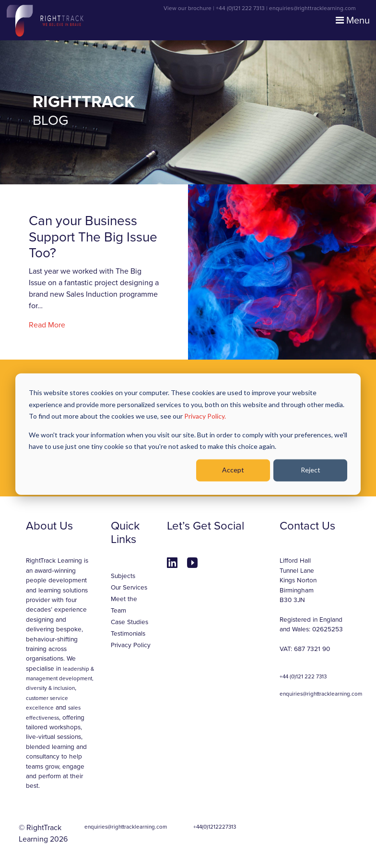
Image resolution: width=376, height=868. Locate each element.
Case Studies (129, 622)
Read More (47, 325)
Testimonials (128, 634)
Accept (233, 470)
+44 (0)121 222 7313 (240, 8)
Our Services (129, 588)
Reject (311, 470)
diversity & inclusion (50, 688)
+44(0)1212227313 (215, 827)
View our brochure (188, 8)
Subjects (123, 576)
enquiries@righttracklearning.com (312, 8)
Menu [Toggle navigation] (353, 21)
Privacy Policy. (205, 416)
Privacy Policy (131, 645)
